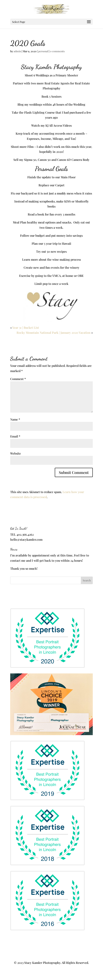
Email (15, 436)
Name (15, 419)
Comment (18, 379)
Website (16, 453)
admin (17, 51)
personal (43, 51)
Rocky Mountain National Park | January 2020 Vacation (54, 333)
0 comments (57, 51)
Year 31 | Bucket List (26, 328)
